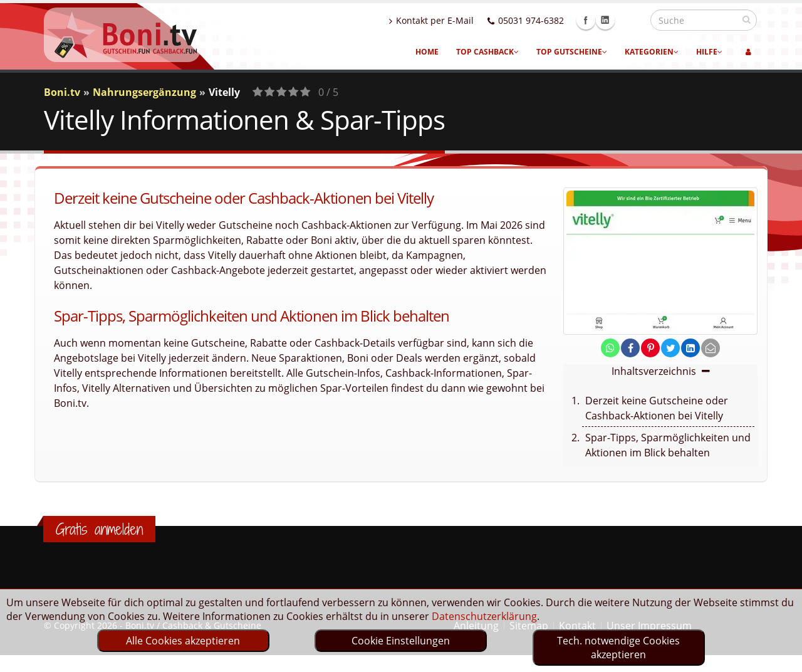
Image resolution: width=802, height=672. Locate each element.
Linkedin (632, 20)
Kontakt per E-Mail (458, 20)
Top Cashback (487, 52)
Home (427, 52)
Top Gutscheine (572, 52)
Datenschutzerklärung (484, 616)
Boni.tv (62, 92)
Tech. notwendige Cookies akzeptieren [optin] (618, 648)
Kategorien (652, 52)
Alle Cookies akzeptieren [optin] (183, 641)
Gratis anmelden (99, 529)
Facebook (613, 20)
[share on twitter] (670, 348)
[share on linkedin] (690, 348)
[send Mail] (711, 348)
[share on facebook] (630, 348)
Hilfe (709, 52)
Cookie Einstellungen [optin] (401, 641)
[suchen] (747, 19)
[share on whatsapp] (610, 348)
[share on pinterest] (650, 348)
